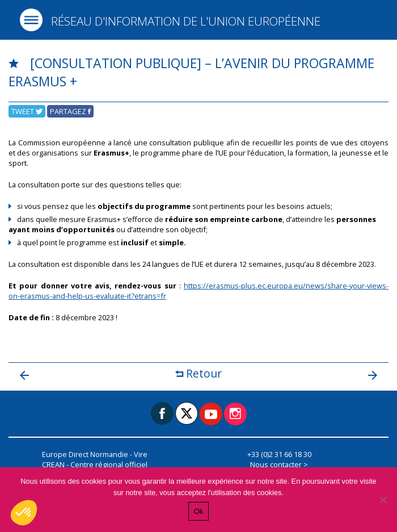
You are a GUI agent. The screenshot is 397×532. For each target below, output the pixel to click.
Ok (198, 511)
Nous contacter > (279, 464)
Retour (198, 373)
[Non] (383, 500)
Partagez (70, 111)
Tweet (27, 111)
